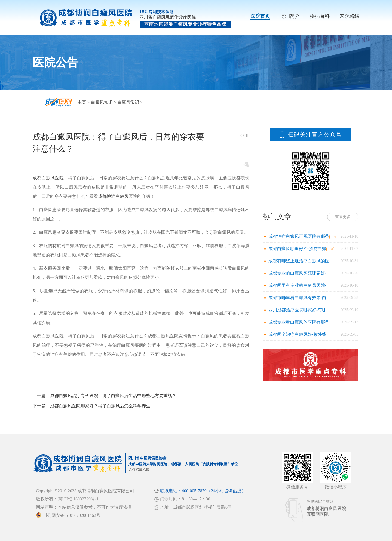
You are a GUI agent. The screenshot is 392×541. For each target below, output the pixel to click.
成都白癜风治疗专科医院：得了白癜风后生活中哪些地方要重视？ (113, 396)
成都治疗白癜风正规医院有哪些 (299, 236)
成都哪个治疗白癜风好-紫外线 (297, 334)
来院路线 (350, 16)
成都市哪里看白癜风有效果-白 (297, 298)
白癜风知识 (102, 102)
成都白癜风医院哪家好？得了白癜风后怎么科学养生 (100, 406)
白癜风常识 (128, 102)
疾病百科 (320, 16)
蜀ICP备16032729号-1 (78, 499)
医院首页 (260, 16)
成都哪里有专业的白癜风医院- (297, 285)
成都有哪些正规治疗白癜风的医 (299, 261)
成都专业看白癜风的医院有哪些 (299, 322)
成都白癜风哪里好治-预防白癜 (297, 249)
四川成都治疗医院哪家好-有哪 (297, 310)
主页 (82, 102)
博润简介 (290, 16)
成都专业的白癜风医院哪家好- (297, 273)
